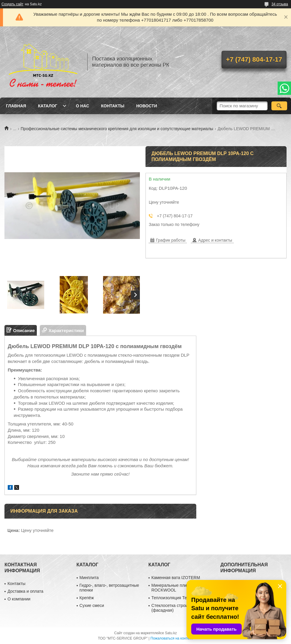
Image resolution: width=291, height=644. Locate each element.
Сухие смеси (92, 605)
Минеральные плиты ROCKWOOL (172, 588)
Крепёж (87, 598)
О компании (19, 599)
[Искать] (279, 106)
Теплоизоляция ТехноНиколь (179, 598)
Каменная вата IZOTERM (176, 578)
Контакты (113, 106)
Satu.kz (171, 633)
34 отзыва (280, 4)
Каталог (48, 106)
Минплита (89, 578)
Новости (147, 106)
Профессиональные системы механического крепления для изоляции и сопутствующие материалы (117, 129)
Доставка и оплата (25, 591)
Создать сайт (12, 4)
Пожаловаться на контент (172, 638)
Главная (16, 106)
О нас (82, 106)
